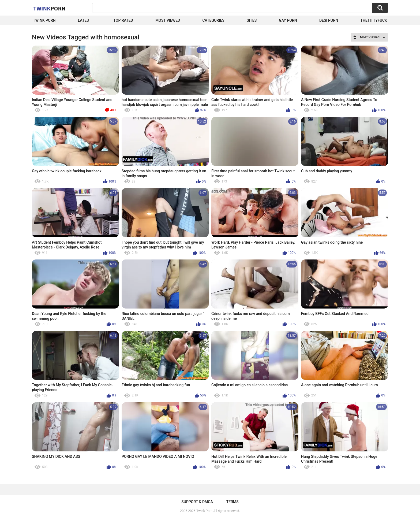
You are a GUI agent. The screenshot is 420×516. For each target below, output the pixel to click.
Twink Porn (44, 20)
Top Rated (123, 20)
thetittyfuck (374, 20)
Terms (232, 502)
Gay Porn (288, 20)
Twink (49, 8)
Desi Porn (329, 20)
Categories (213, 20)
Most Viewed (168, 20)
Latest (85, 20)
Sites (252, 20)
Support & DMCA (197, 502)
